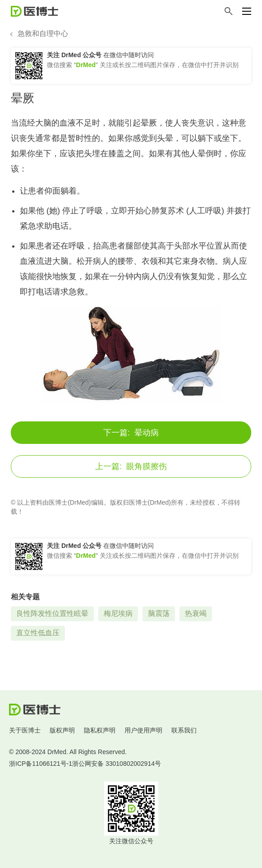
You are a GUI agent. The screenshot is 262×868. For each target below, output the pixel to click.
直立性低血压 (38, 633)
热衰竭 (196, 613)
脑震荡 (159, 613)
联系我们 (184, 730)
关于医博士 (25, 730)
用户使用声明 (143, 730)
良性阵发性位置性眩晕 (52, 613)
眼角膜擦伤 (131, 466)
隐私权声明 (100, 730)
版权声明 (62, 730)
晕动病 (131, 433)
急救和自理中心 (43, 34)
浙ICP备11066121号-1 (41, 764)
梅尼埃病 (118, 613)
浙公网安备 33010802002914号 (117, 764)
